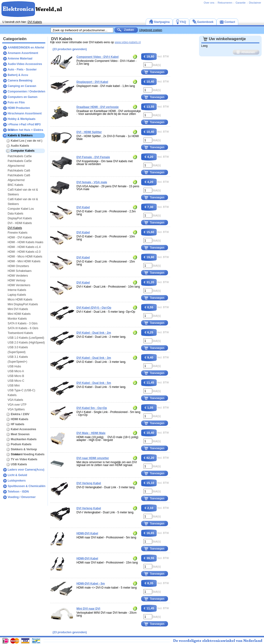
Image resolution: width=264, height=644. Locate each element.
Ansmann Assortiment (23, 53)
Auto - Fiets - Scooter (22, 70)
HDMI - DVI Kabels (20, 237)
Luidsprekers (17, 481)
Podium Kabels (21, 444)
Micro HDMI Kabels (20, 300)
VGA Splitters (16, 409)
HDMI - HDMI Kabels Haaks (25, 242)
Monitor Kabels (17, 319)
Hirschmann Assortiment (25, 113)
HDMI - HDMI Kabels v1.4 (24, 247)
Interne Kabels (17, 290)
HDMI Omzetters (18, 266)
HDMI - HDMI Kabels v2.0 (24, 252)
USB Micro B (16, 376)
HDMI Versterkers (19, 285)
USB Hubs (14, 366)
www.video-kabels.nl (128, 42)
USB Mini (14, 386)
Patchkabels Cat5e (20, 156)
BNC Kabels (15, 185)
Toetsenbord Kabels (20, 333)
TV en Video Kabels (24, 459)
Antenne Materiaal (20, 59)
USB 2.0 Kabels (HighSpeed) (26, 343)
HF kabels (18, 424)
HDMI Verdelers (18, 276)
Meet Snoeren (20, 434)
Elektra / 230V (20, 414)
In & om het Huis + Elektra (25, 130)
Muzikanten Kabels (24, 439)
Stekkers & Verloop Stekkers (24, 450)
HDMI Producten (19, 108)
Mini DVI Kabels (18, 309)
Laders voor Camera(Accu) (26, 470)
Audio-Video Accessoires (25, 64)
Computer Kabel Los (21, 209)
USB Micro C (16, 381)
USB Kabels (19, 464)
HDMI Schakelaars (20, 271)
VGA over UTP (17, 405)
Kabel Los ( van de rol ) (27, 141)
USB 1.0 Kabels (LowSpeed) (26, 338)
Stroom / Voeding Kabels (28, 454)
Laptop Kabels (17, 295)
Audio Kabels (20, 146)
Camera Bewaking (20, 80)
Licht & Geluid (17, 475)
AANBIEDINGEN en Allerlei (26, 48)
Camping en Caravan (22, 86)
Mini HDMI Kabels (19, 314)
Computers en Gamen (23, 97)
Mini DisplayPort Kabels (23, 304)
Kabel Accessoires (23, 429)
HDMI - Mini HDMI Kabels (24, 261)
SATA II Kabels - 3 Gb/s (23, 323)
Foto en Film (16, 102)
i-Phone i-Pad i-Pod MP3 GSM (24, 125)
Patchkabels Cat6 (19, 171)
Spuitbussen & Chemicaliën (27, 486)
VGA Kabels (15, 400)
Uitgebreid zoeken (151, 30)
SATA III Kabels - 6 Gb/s (23, 328)
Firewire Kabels (18, 233)
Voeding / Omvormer (22, 497)
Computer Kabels (23, 151)
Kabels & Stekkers (20, 135)
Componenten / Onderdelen (26, 91)
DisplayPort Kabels (20, 218)
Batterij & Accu (18, 75)
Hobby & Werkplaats (22, 119)
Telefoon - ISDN (18, 492)
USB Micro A (16, 371)
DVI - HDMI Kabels (20, 223)
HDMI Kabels (19, 419)
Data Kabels (15, 214)
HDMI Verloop (17, 280)
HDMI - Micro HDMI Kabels (25, 257)
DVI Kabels (35, 22)
